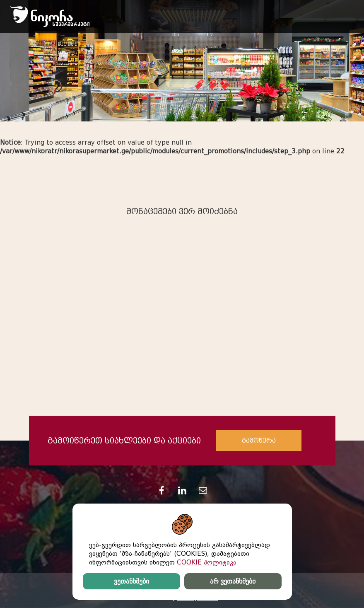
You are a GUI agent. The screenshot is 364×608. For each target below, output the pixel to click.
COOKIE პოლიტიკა (207, 562)
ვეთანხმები (131, 581)
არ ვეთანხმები (233, 581)
